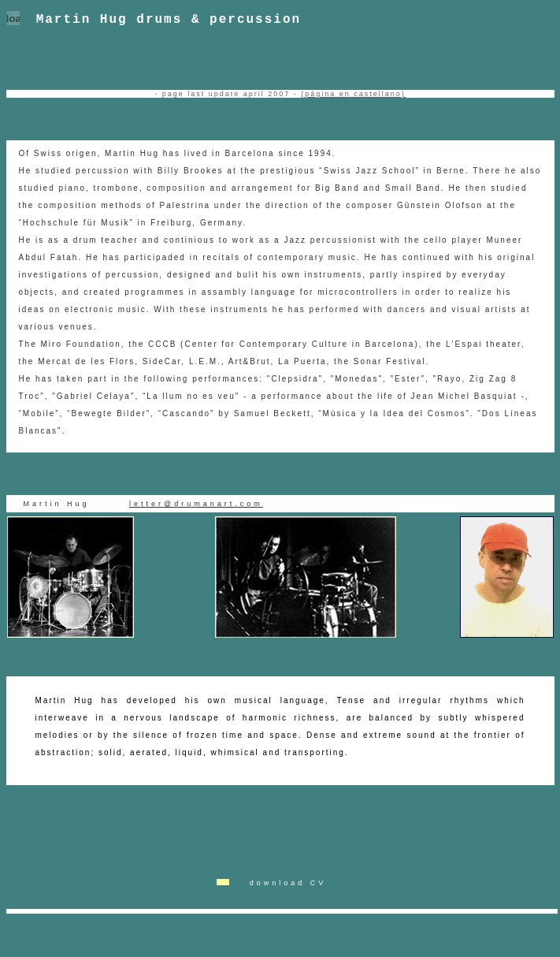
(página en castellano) (353, 95)
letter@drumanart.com (196, 505)
